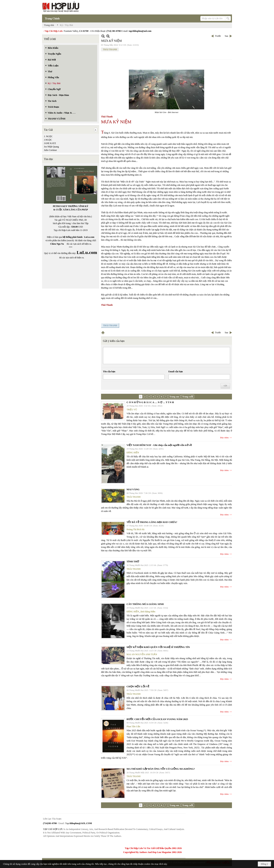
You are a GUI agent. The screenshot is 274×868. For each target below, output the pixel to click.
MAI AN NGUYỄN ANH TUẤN (142, 654)
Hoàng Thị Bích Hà (135, 529)
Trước (218, 36)
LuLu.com (89, 237)
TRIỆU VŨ (132, 410)
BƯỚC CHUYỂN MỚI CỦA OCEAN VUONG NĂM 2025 (157, 719)
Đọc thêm (224, 438)
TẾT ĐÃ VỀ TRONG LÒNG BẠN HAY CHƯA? (152, 522)
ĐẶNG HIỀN (133, 453)
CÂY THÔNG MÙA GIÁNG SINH (145, 604)
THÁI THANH (110, 49)
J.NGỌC (48, 140)
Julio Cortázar (50, 150)
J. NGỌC (48, 136)
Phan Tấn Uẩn (133, 726)
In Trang (103, 333)
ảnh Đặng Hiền (148, 612)
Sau (226, 36)
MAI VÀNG (133, 489)
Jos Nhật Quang (51, 147)
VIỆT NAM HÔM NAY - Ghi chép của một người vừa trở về (159, 445)
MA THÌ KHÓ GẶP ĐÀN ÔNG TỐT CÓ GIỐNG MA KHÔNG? (161, 769)
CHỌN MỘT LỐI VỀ (138, 686)
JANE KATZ (50, 143)
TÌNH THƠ (133, 561)
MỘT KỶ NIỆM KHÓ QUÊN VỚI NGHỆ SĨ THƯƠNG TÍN (158, 647)
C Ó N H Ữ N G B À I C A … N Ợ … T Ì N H (150, 402)
